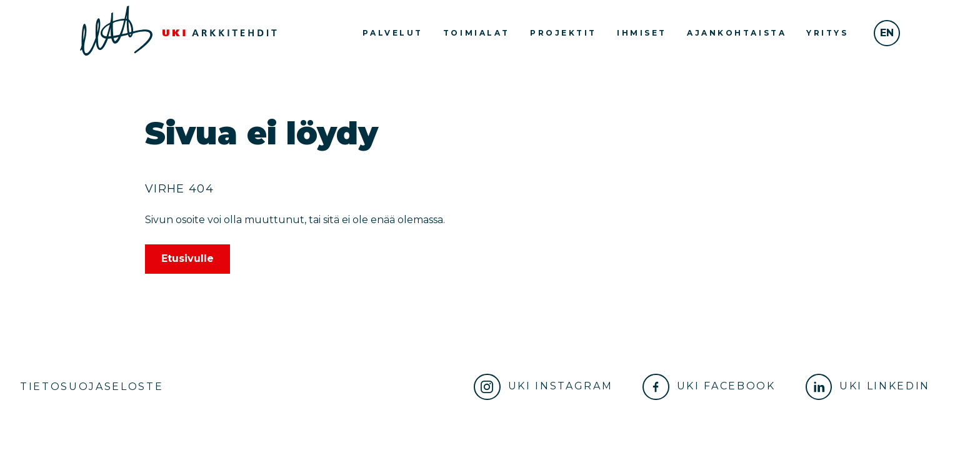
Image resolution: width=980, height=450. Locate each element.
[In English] (887, 33)
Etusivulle (187, 258)
